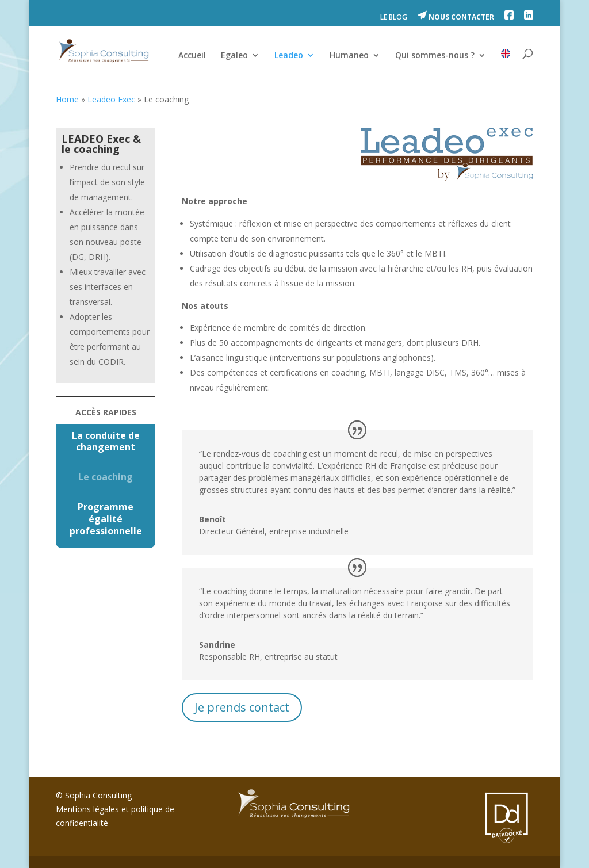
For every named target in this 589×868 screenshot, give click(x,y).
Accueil (192, 56)
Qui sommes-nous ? (435, 56)
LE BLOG (394, 18)
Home (67, 99)
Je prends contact (242, 707)
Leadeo (289, 56)
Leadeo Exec (111, 99)
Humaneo (349, 56)
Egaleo (234, 56)
